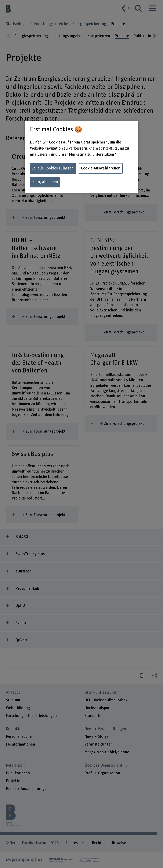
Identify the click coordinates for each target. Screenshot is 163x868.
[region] (81, 157)
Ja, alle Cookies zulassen (53, 168)
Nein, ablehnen (45, 182)
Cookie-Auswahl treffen (101, 168)
